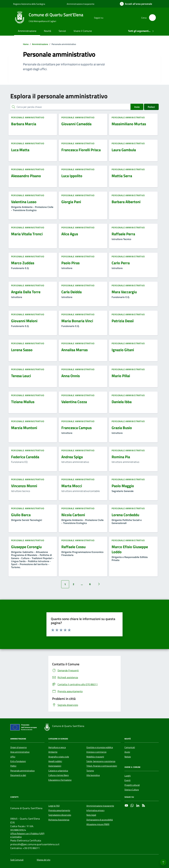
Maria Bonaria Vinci (77, 321)
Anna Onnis (71, 376)
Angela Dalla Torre (26, 292)
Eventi (127, 780)
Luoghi (128, 776)
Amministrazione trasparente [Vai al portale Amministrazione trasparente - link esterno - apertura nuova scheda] (81, 4)
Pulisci (151, 107)
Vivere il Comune (83, 31)
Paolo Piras (70, 263)
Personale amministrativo (22, 771)
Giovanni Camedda (76, 124)
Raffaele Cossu (73, 547)
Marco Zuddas (23, 263)
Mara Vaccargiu (124, 292)
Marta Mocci (72, 486)
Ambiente (53, 752)
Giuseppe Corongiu (26, 547)
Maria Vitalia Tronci (27, 234)
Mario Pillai (121, 376)
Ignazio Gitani (123, 350)
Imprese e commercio (96, 752)
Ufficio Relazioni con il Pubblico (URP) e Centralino (27, 835)
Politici (13, 766)
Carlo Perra (121, 263)
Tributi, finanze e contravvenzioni (102, 766)
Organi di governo (18, 747)
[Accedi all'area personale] (136, 4)
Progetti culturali (132, 785)
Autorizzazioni (55, 766)
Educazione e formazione (60, 780)
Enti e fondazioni (18, 761)
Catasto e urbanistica (58, 771)
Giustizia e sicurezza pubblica (100, 747)
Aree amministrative (20, 752)
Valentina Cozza (74, 402)
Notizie (128, 757)
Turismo (90, 771)
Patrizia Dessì (123, 321)
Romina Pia (121, 457)
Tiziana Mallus (23, 402)
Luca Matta (20, 150)
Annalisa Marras (75, 350)
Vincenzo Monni (24, 486)
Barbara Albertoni (126, 202)
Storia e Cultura (132, 790)
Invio (137, 107)
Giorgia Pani (71, 202)
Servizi (62, 31)
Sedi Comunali (17, 860)
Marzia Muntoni (24, 428)
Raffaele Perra (123, 234)
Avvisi (127, 752)
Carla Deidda (71, 292)
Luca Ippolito (72, 176)
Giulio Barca (21, 515)
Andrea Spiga (72, 457)
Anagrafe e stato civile (59, 757)
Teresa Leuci (21, 376)
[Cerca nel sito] (152, 18)
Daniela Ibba (122, 402)
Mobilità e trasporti (95, 757)
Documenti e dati (18, 775)
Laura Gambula (124, 150)
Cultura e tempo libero (58, 775)
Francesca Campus (76, 428)
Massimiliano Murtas (129, 124)
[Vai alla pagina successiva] (99, 584)
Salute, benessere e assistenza (101, 761)
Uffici (13, 757)
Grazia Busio (122, 428)
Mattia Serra (122, 176)
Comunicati (130, 747)
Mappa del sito (44, 860)
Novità (47, 31)
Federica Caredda (25, 457)
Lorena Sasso (22, 350)
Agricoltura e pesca (57, 747)
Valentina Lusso (24, 202)
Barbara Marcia (24, 124)
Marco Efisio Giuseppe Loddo (130, 549)
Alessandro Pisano (26, 176)
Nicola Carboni (73, 515)
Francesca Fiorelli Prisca (81, 150)
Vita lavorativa (93, 775)
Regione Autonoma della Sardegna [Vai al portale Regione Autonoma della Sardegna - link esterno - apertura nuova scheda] (29, 4)
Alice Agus (70, 234)
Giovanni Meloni (24, 321)
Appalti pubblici (55, 761)
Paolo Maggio (123, 486)
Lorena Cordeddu (125, 515)
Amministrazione (27, 31)
